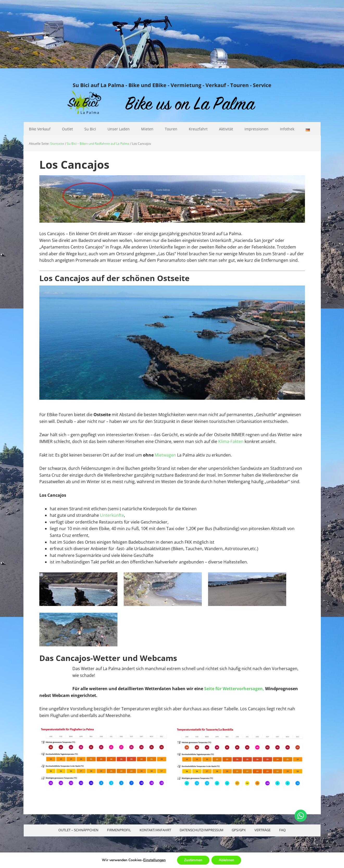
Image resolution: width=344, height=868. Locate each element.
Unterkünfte (112, 515)
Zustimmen (192, 860)
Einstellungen (153, 860)
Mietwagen (165, 455)
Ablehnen (227, 860)
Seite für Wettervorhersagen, (234, 689)
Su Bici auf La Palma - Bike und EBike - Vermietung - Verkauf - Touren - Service (172, 85)
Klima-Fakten (231, 441)
